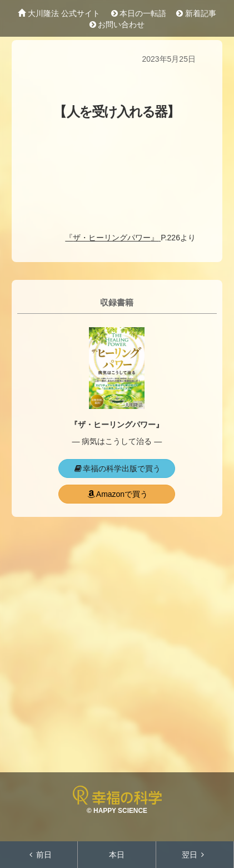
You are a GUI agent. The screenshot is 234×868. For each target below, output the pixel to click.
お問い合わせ (117, 24)
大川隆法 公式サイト (59, 13)
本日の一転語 (138, 13)
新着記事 (196, 13)
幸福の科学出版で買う (117, 468)
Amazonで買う (117, 494)
